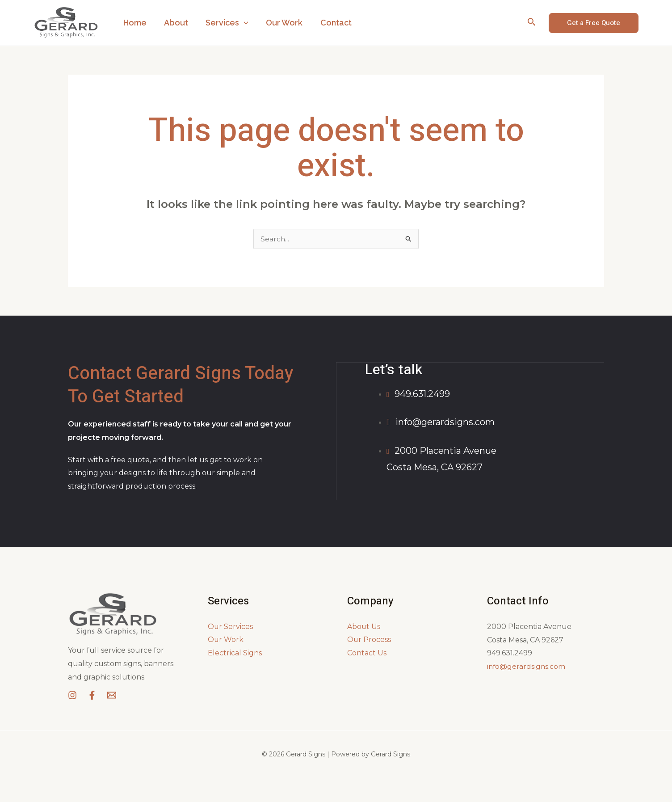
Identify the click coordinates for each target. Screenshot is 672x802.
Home (134, 23)
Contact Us (367, 653)
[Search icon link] (532, 23)
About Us (364, 627)
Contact (329, 23)
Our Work (279, 23)
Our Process (369, 640)
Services (223, 23)
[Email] (112, 695)
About (174, 23)
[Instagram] (72, 695)
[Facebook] (92, 695)
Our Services (231, 627)
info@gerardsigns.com (527, 666)
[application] (240, 23)
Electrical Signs (235, 653)
